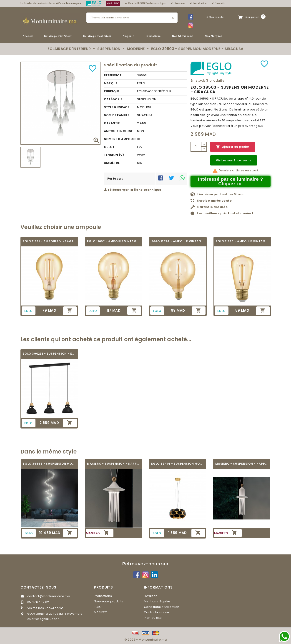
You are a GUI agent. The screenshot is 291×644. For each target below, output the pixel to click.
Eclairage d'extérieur (97, 36)
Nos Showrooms (183, 36)
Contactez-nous (38, 587)
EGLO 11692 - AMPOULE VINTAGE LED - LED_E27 (114, 241)
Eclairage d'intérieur (58, 36)
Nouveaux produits (109, 601)
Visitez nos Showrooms (233, 160)
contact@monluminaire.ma (49, 596)
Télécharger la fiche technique (133, 190)
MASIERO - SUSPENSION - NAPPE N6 (113, 464)
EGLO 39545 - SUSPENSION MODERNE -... (49, 464)
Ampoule (128, 36)
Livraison (151, 596)
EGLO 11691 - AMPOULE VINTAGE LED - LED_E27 (49, 241)
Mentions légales (157, 601)
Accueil (28, 36)
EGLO (98, 607)
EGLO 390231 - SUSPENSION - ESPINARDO (49, 354)
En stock (198, 80)
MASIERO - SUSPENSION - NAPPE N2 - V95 (242, 464)
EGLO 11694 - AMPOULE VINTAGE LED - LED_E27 (178, 241)
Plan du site (153, 618)
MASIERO (101, 612)
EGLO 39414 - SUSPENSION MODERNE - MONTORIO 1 (178, 464)
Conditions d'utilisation (162, 607)
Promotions (153, 36)
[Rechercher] (132, 18)
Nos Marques (214, 36)
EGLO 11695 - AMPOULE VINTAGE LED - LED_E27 (242, 241)
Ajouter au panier (232, 147)
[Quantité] (196, 147)
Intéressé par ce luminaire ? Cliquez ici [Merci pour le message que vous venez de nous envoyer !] (231, 181)
